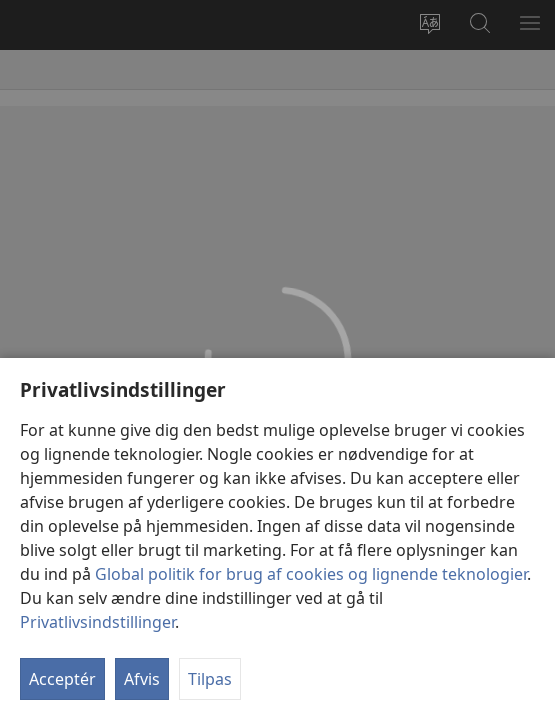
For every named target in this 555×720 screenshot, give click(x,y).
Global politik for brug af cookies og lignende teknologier (311, 574)
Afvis (142, 679)
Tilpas (210, 679)
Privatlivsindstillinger (97, 622)
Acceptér (62, 679)
